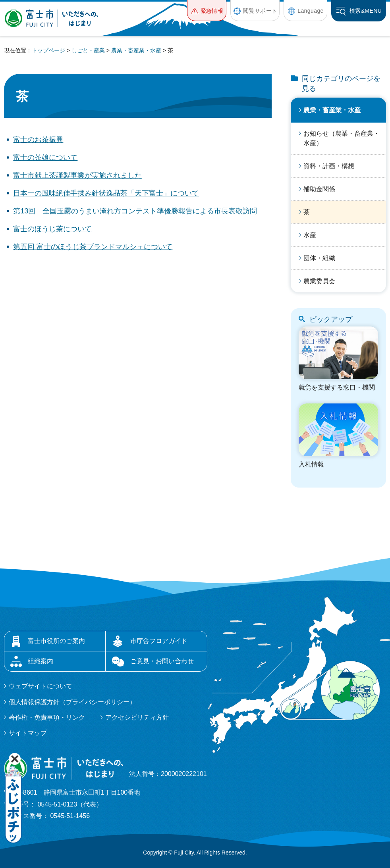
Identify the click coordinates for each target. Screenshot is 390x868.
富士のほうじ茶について (52, 229)
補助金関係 (319, 189)
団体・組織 (319, 258)
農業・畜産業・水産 (136, 50)
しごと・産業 (88, 50)
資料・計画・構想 (329, 166)
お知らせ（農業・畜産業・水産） (342, 138)
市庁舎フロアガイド (159, 641)
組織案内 (41, 661)
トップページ (48, 50)
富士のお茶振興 (38, 140)
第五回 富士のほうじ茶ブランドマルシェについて (93, 247)
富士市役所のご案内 (56, 641)
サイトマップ (28, 733)
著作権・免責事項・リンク (47, 717)
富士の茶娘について (45, 157)
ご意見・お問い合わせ (162, 661)
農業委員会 (319, 281)
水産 (310, 235)
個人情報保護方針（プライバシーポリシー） (72, 702)
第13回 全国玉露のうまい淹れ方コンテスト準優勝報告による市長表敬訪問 (135, 211)
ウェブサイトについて (41, 686)
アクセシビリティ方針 (137, 717)
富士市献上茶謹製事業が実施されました (77, 175)
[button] (207, 11)
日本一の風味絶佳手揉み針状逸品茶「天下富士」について (106, 193)
